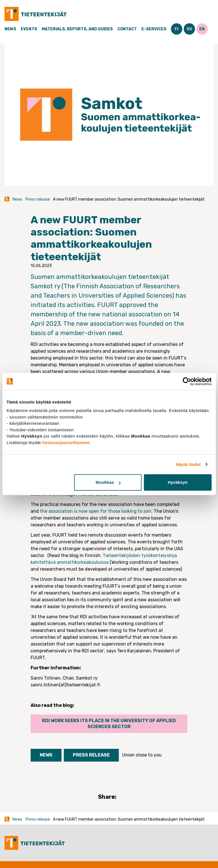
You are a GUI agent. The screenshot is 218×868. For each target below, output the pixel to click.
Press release (38, 199)
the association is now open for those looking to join (96, 511)
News (10, 29)
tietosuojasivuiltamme (66, 443)
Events (29, 29)
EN (202, 29)
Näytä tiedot (188, 464)
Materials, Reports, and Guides (77, 29)
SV (189, 29)
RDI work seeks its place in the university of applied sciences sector (109, 724)
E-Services (154, 29)
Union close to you (142, 755)
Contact (127, 29)
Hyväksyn (178, 482)
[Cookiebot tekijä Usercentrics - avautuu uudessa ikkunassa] (187, 381)
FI (176, 29)
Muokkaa (108, 482)
